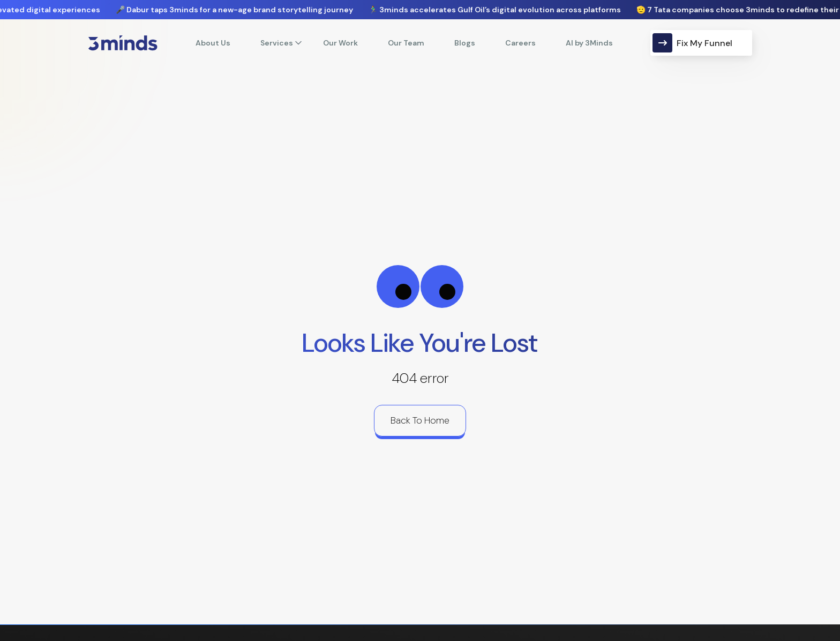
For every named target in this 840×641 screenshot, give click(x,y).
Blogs (465, 43)
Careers (520, 43)
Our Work (340, 43)
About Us (213, 43)
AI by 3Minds (589, 43)
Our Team (406, 43)
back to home (420, 420)
